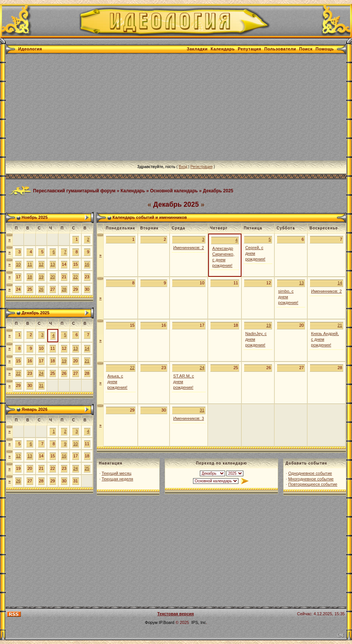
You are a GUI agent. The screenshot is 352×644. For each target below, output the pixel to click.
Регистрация (201, 167)
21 (87, 361)
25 (87, 468)
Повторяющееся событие (313, 484)
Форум (151, 622)
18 (30, 277)
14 (87, 348)
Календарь (223, 49)
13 (53, 264)
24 (41, 373)
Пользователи (280, 49)
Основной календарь (174, 190)
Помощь (325, 49)
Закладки (197, 49)
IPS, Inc (199, 622)
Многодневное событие (311, 479)
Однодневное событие (310, 473)
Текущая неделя (117, 479)
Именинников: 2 (189, 248)
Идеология (30, 49)
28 (64, 289)
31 (41, 385)
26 (41, 289)
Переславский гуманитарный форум (74, 190)
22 (75, 277)
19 (41, 277)
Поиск (306, 49)
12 (41, 264)
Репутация (249, 49)
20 (53, 277)
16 (87, 264)
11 (30, 264)
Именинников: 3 (189, 418)
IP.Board (166, 622)
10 (18, 264)
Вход (183, 167)
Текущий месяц (116, 473)
